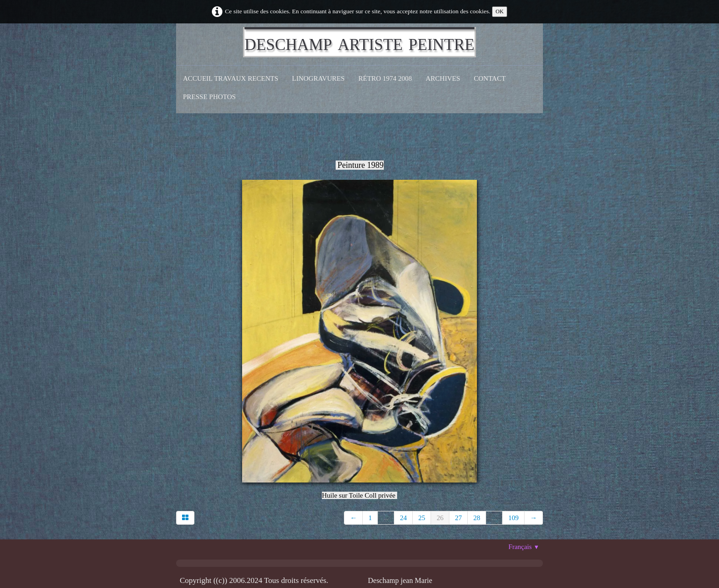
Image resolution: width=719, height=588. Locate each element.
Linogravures (318, 78)
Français (524, 547)
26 (440, 518)
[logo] (359, 42)
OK (500, 11)
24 (403, 518)
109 (513, 518)
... (386, 518)
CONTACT (490, 78)
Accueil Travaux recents (231, 78)
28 (477, 518)
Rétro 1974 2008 (385, 78)
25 (422, 518)
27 (458, 518)
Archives (443, 78)
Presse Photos (209, 97)
